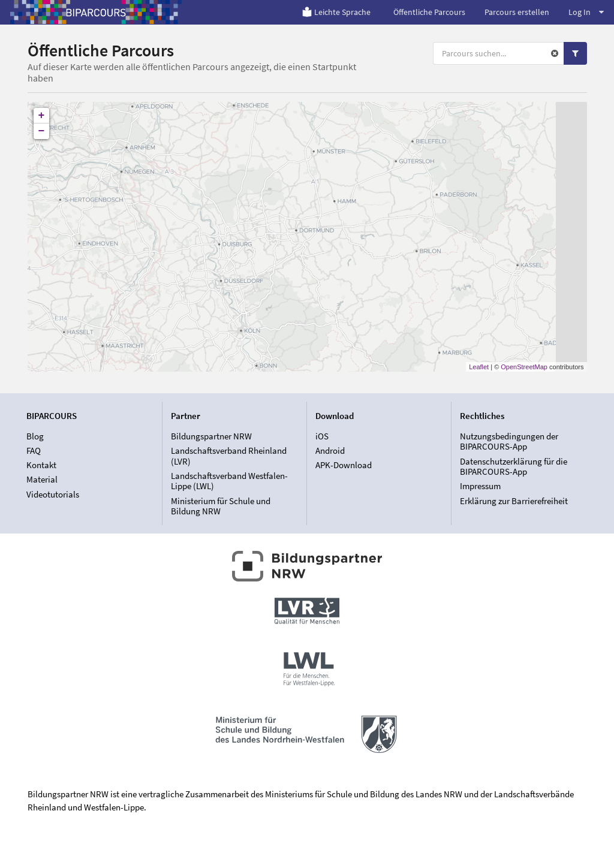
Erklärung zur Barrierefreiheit (514, 501)
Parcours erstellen (517, 12)
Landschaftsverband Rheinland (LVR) (229, 456)
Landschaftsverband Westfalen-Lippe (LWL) (229, 481)
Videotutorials (53, 494)
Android (330, 450)
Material (42, 479)
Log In (586, 12)
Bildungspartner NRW (211, 436)
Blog (35, 436)
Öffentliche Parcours (429, 12)
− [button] (42, 131)
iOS (322, 436)
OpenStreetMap (524, 367)
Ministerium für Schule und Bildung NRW (221, 506)
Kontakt (41, 465)
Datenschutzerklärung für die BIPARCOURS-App (514, 467)
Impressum (480, 486)
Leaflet (479, 367)
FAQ (34, 450)
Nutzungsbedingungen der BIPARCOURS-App (509, 442)
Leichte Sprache (336, 12)
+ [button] (42, 116)
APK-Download (344, 465)
